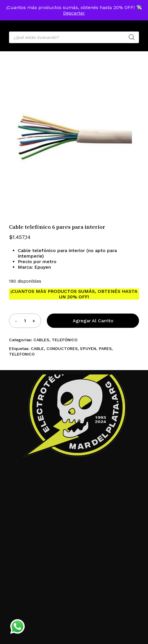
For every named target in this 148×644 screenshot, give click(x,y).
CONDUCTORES (62, 349)
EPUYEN (88, 349)
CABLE (37, 349)
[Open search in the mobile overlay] (74, 37)
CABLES (41, 340)
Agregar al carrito (93, 321)
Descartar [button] (74, 13)
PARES (105, 349)
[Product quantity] (25, 321)
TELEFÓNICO (65, 340)
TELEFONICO (22, 354)
